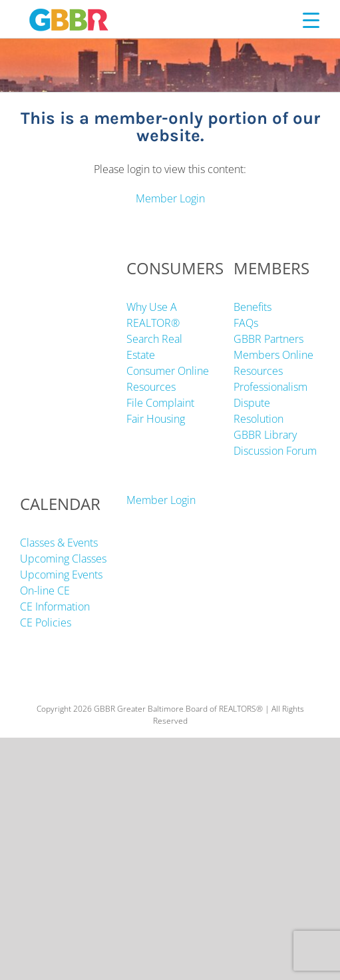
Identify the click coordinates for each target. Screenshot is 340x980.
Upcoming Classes (63, 559)
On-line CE (45, 591)
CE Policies (46, 622)
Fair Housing (156, 419)
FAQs (246, 323)
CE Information (55, 607)
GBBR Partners (268, 339)
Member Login (170, 198)
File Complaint (160, 403)
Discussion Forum (275, 451)
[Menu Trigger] (311, 20)
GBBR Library (265, 435)
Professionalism (270, 387)
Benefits (253, 307)
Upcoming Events (61, 575)
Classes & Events (59, 543)
